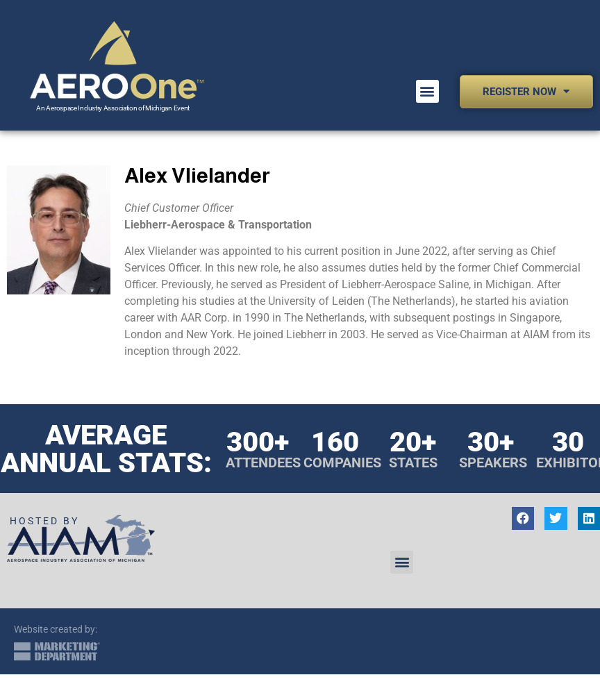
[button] (427, 91)
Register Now (526, 91)
